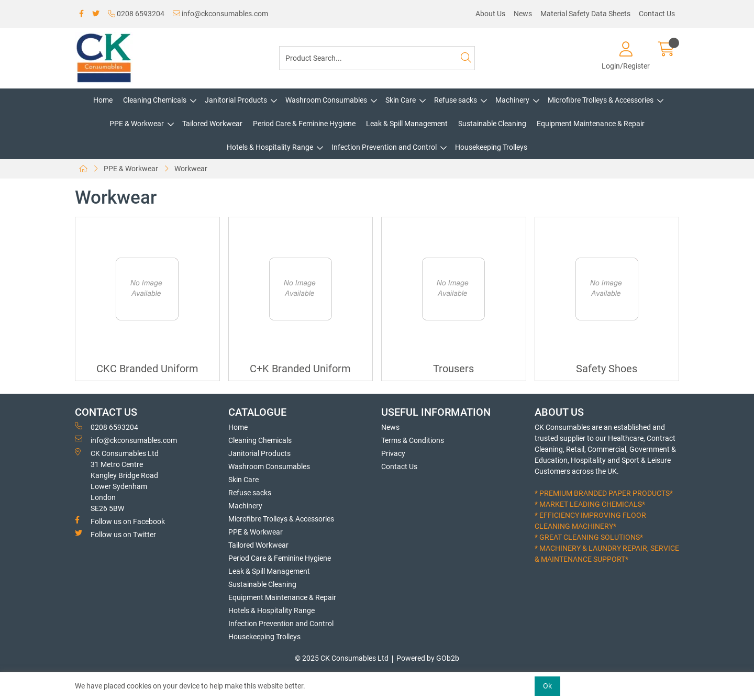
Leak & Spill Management (407, 124)
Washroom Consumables (326, 100)
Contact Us (657, 14)
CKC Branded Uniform (147, 369)
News (523, 14)
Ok (547, 686)
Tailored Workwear (212, 124)
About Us (490, 14)
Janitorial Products (236, 100)
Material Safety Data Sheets (585, 14)
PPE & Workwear (137, 124)
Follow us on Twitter (115, 534)
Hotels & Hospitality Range (270, 147)
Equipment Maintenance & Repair (591, 124)
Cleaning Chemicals (155, 100)
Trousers (453, 369)
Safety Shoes (607, 369)
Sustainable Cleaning (492, 124)
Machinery (512, 100)
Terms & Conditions (413, 440)
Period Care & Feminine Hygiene (304, 124)
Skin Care (401, 100)
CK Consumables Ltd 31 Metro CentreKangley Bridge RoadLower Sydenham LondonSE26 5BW (117, 480)
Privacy (393, 453)
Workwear (191, 169)
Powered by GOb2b (428, 658)
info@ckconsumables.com (220, 14)
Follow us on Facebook (120, 521)
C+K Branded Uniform (300, 369)
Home (103, 100)
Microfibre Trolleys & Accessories (601, 100)
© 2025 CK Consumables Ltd (342, 658)
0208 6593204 (136, 14)
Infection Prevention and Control (384, 147)
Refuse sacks (456, 100)
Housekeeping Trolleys (491, 147)
